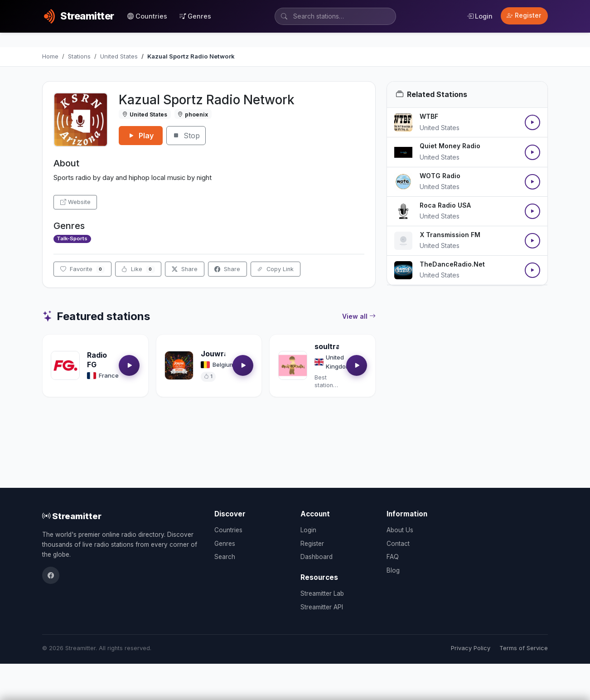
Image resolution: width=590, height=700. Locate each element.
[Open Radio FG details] (65, 365)
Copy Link (275, 269)
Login (480, 16)
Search (225, 557)
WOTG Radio (440, 176)
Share (185, 269)
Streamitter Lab (322, 593)
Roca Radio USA (445, 205)
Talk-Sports (72, 238)
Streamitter (72, 516)
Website (75, 202)
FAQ (393, 557)
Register (524, 15)
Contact (398, 544)
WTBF (429, 116)
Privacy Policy (471, 648)
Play (141, 136)
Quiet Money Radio (450, 146)
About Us (400, 530)
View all (359, 316)
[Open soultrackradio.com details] (293, 365)
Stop (186, 136)
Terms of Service (524, 648)
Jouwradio (220, 354)
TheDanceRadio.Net (452, 264)
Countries (147, 16)
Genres (195, 16)
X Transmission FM (450, 235)
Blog (393, 570)
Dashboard (317, 557)
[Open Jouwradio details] (179, 365)
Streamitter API (322, 607)
